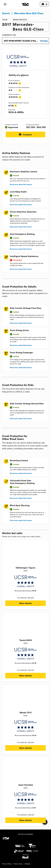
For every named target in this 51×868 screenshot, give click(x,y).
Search (6, 13)
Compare (25, 134)
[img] (18, 61)
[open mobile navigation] (5, 4)
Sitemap (27, 864)
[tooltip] (20, 83)
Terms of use (18, 864)
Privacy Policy (7, 864)
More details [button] (25, 603)
